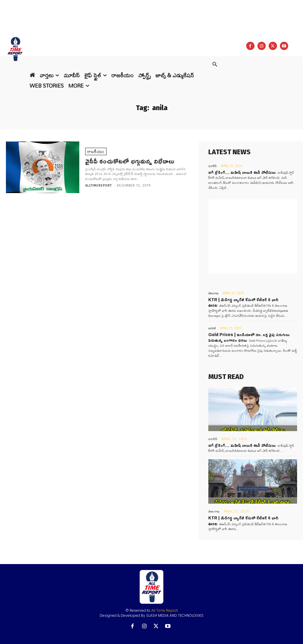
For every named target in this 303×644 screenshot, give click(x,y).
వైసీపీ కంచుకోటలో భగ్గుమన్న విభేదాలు (130, 161)
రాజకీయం (96, 151)
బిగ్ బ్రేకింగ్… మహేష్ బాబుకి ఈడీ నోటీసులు (242, 172)
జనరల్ (212, 328)
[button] (215, 65)
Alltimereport (99, 186)
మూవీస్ (212, 166)
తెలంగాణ (213, 293)
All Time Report (165, 610)
